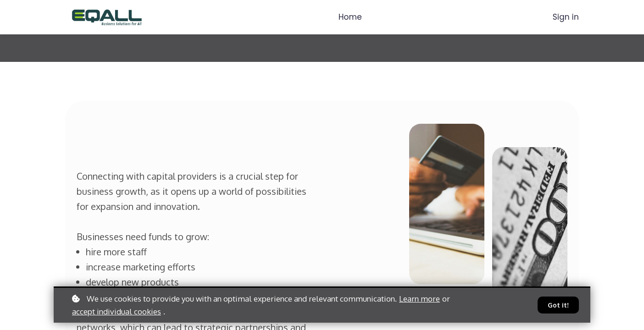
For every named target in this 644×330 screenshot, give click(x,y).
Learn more (419, 299)
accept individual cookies (117, 311)
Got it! (558, 305)
